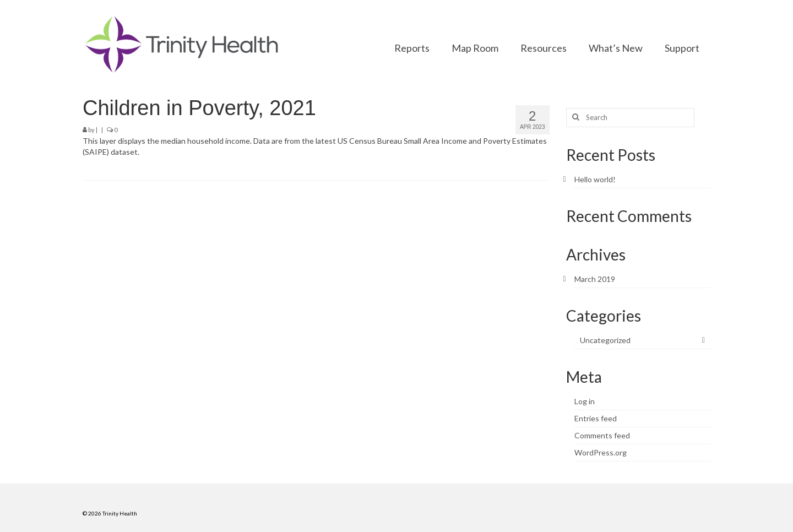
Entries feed (596, 418)
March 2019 (595, 279)
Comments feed (602, 435)
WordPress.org (601, 452)
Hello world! (595, 179)
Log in (585, 401)
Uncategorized (605, 340)
